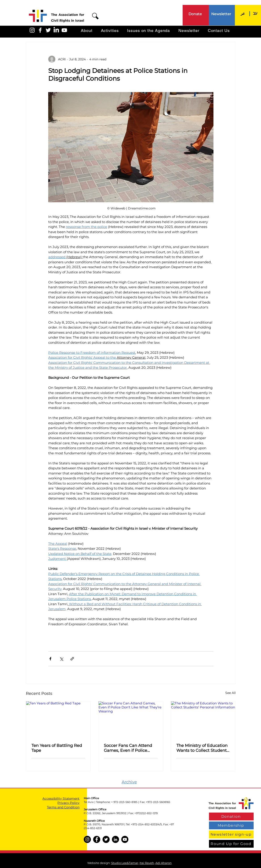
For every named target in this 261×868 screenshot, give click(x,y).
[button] (95, 16)
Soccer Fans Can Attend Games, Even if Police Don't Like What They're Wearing (128, 748)
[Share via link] (72, 659)
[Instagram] (87, 839)
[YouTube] (125, 839)
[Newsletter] (222, 14)
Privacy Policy (68, 803)
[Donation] (231, 816)
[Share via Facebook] (50, 659)
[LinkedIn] (56, 30)
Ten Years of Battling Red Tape (57, 748)
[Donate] (196, 14)
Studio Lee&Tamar (125, 863)
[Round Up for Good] (231, 844)
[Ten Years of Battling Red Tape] (58, 719)
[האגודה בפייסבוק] (40, 30)
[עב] (255, 13)
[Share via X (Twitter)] (61, 659)
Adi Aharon (164, 863)
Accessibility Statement (61, 798)
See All (231, 693)
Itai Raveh (147, 863)
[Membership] (231, 825)
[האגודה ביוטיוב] (64, 30)
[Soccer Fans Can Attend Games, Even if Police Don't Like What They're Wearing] (131, 719)
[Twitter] (106, 839)
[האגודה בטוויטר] (48, 30)
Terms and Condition (63, 807)
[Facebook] (97, 839)
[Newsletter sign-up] (231, 834)
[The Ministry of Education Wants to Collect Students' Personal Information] (203, 719)
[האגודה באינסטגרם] (32, 30)
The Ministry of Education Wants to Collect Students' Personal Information (203, 748)
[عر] (243, 13)
